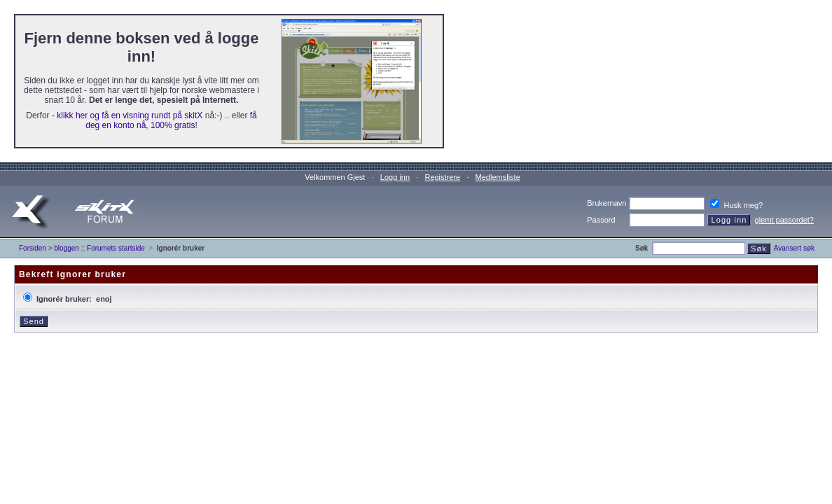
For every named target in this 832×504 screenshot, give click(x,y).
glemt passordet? (784, 220)
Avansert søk (794, 248)
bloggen (67, 248)
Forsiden (33, 248)
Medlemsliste (498, 177)
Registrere (442, 177)
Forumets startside (116, 248)
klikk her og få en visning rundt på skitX (130, 115)
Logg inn (395, 177)
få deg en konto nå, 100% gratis (171, 120)
